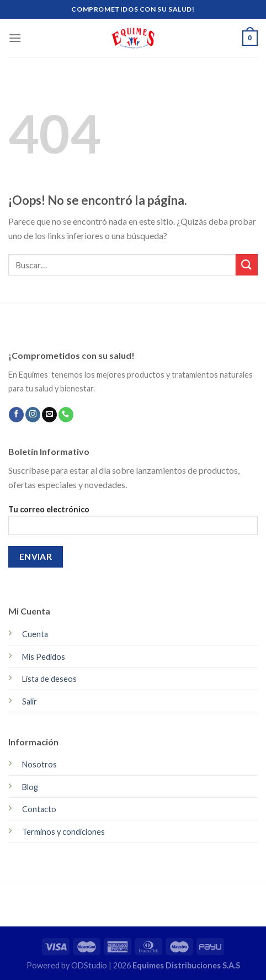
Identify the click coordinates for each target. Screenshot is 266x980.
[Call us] (66, 415)
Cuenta (35, 634)
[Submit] (247, 265)
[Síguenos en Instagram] (33, 415)
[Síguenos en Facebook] (16, 415)
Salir (30, 701)
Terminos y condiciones (63, 832)
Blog (30, 787)
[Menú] (15, 38)
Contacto (39, 809)
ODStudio (90, 965)
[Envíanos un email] (49, 415)
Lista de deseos (49, 679)
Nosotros (39, 764)
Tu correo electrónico (133, 524)
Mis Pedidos (44, 657)
